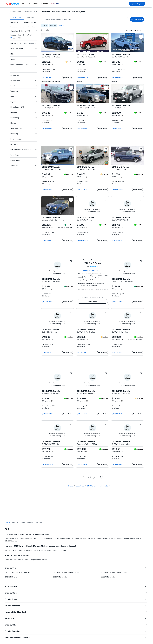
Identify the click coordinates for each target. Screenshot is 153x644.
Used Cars (80, 486)
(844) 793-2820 (82, 77)
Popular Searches (76, 631)
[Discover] (55, 4)
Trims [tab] (23, 522)
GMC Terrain (92, 486)
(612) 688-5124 (117, 240)
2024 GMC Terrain (12, 577)
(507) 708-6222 (47, 128)
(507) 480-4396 (117, 77)
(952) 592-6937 (117, 302)
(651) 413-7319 (82, 128)
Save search (137, 19)
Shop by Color (76, 593)
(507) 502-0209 (47, 464)
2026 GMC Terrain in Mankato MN (66, 572)
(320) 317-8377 (47, 240)
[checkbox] (36, 31)
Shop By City (76, 625)
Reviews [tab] (15, 522)
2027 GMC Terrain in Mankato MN (18, 572)
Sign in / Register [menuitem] (137, 4)
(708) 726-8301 (117, 190)
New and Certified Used (76, 612)
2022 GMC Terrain (108, 577)
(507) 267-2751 (117, 414)
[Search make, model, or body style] (85, 19)
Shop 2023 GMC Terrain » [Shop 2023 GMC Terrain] (93, 270)
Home (70, 486)
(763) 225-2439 (117, 128)
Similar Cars (76, 618)
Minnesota (104, 486)
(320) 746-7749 (47, 190)
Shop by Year (76, 568)
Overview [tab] (39, 522)
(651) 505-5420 (82, 414)
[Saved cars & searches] (125, 4)
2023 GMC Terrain (60, 577)
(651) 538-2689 (82, 190)
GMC (44, 25)
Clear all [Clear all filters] (62, 25)
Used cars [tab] (17, 17)
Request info (68, 77)
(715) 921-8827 (47, 302)
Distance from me (17, 27)
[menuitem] (23, 4)
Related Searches (76, 606)
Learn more (92, 301)
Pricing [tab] (30, 522)
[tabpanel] (76, 543)
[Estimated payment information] (52, 64)
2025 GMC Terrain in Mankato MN (114, 572)
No (20, 38)
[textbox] (137, 30)
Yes (14, 38)
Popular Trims (76, 599)
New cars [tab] (30, 17)
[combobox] (30, 11)
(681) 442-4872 (47, 77)
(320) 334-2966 (47, 352)
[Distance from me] (31, 27)
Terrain (53, 25)
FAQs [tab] (8, 522)
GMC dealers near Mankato (76, 638)
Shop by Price (76, 586)
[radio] (11, 38)
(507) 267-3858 (117, 464)
